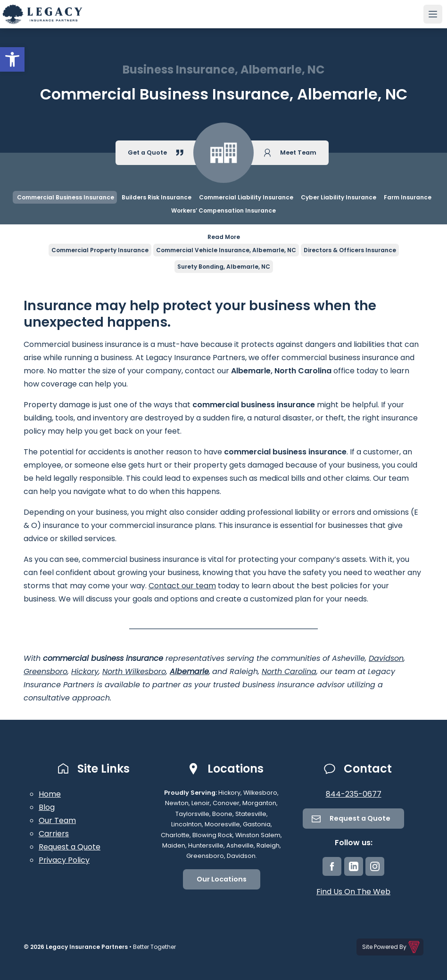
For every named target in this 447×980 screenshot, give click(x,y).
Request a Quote (70, 847)
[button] (12, 59)
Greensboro (46, 671)
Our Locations (222, 879)
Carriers (54, 834)
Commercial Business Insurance (65, 197)
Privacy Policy (64, 860)
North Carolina (289, 671)
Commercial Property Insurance (100, 250)
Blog (47, 807)
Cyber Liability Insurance (339, 197)
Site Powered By (392, 947)
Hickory (85, 671)
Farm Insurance (408, 197)
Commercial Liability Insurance (246, 197)
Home (50, 794)
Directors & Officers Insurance (350, 250)
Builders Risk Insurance (157, 197)
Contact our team (182, 586)
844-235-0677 (354, 794)
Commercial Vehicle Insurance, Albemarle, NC (226, 250)
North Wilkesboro (134, 671)
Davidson (386, 658)
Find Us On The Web (353, 892)
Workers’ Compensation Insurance (223, 210)
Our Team (57, 820)
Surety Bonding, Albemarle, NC (224, 267)
